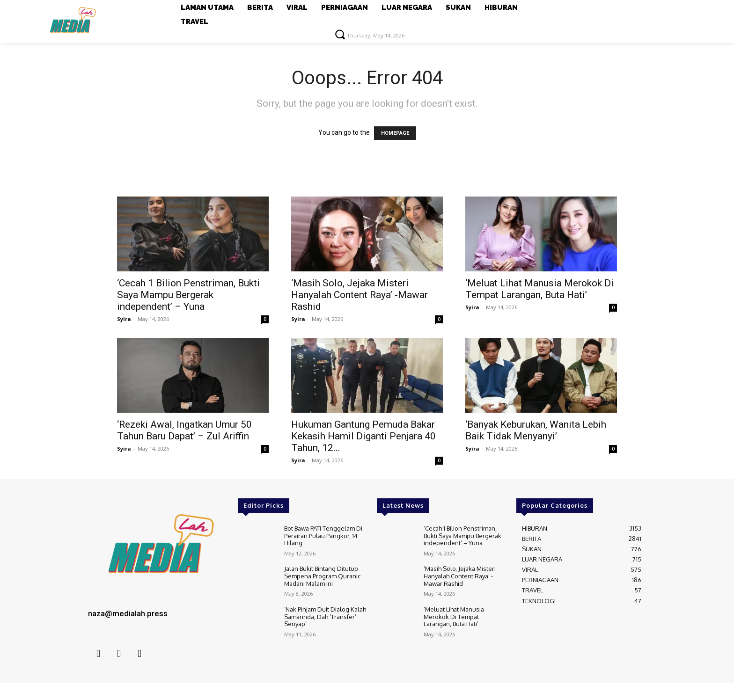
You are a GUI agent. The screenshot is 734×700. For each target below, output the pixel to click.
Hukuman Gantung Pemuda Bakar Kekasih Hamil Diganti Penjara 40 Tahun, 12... (363, 436)
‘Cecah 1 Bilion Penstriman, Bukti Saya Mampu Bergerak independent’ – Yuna (188, 295)
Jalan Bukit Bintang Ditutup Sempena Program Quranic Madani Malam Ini (322, 576)
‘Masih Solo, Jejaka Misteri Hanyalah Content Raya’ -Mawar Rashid (360, 295)
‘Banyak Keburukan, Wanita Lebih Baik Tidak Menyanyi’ (536, 430)
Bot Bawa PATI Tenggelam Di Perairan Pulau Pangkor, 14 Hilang (323, 536)
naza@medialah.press (128, 613)
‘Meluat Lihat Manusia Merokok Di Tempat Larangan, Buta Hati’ (539, 289)
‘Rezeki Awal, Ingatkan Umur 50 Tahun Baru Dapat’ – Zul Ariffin (184, 430)
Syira (124, 319)
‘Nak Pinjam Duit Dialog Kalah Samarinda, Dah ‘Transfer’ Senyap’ (325, 616)
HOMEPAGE (395, 133)
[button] (340, 34)
